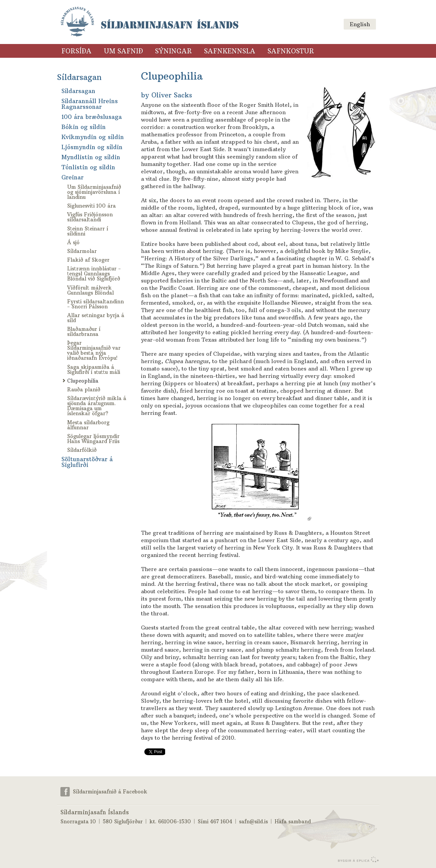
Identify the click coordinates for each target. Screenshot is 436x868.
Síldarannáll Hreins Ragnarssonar (90, 104)
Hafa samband (293, 821)
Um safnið (123, 51)
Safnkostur (291, 51)
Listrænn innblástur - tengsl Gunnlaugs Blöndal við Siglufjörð (94, 274)
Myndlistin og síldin (91, 157)
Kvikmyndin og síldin (93, 137)
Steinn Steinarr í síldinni (88, 231)
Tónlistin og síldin (88, 167)
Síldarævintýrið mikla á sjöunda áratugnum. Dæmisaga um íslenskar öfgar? (97, 406)
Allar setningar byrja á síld (96, 318)
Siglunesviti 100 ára (91, 206)
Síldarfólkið (82, 450)
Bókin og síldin (84, 127)
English (360, 24)
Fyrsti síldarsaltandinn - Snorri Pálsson (95, 304)
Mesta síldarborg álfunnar (88, 425)
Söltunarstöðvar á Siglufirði (87, 462)
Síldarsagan (79, 77)
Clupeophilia (83, 381)
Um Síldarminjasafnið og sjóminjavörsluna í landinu (94, 192)
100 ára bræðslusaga (92, 117)
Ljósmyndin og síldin (92, 147)
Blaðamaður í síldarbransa (84, 332)
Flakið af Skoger (88, 260)
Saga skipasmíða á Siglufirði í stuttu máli (94, 370)
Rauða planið (84, 389)
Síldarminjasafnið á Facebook (110, 791)
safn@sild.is (253, 821)
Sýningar (174, 51)
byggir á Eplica (357, 860)
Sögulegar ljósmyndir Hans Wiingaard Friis (93, 439)
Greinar (72, 177)
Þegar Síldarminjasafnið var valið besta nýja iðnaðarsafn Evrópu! (94, 350)
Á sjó (73, 242)
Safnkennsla (230, 51)
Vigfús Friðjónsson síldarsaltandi (90, 217)
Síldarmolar (82, 251)
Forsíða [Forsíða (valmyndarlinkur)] (77, 51)
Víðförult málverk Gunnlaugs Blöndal (90, 290)
